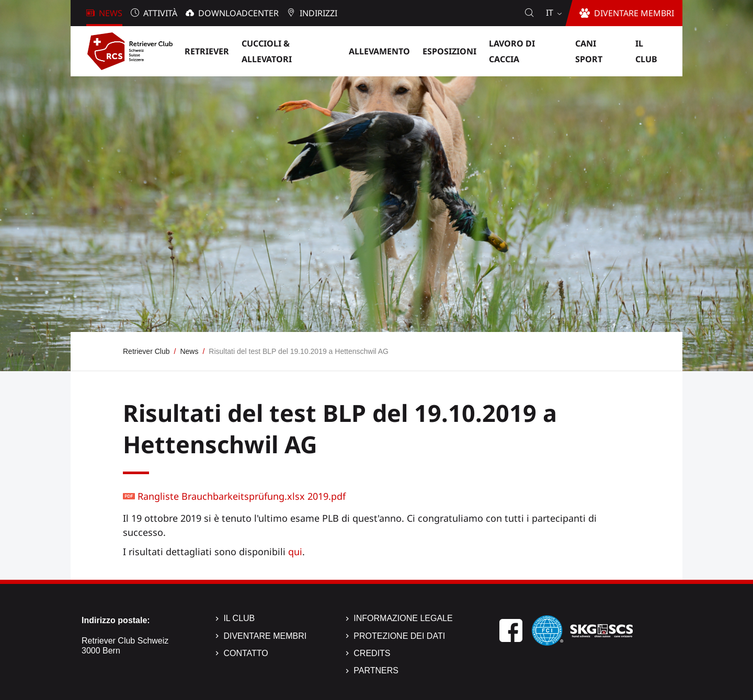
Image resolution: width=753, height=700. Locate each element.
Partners (376, 670)
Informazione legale (403, 618)
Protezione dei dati (399, 636)
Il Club (239, 618)
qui (295, 552)
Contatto (246, 653)
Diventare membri (265, 636)
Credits (372, 653)
